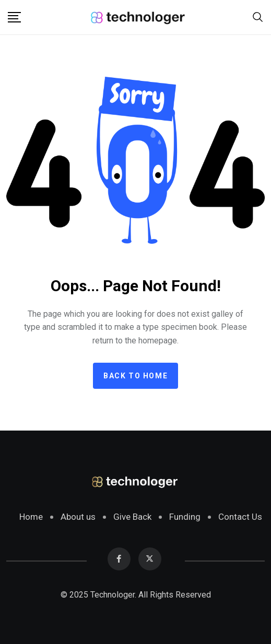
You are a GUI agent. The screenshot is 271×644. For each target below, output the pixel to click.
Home (31, 517)
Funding (185, 517)
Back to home (135, 376)
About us (78, 517)
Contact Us (240, 517)
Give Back (132, 517)
